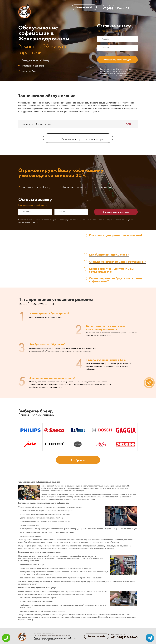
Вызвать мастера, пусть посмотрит (83, 139)
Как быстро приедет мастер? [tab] (109, 255)
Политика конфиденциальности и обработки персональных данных (55, 639)
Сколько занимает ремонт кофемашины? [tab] (117, 262)
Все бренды (78, 460)
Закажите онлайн (84, 7)
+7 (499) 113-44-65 (116, 8)
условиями (116, 78)
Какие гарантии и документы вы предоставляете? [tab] (111, 270)
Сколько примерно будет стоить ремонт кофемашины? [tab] (116, 280)
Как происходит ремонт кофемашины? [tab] (116, 236)
